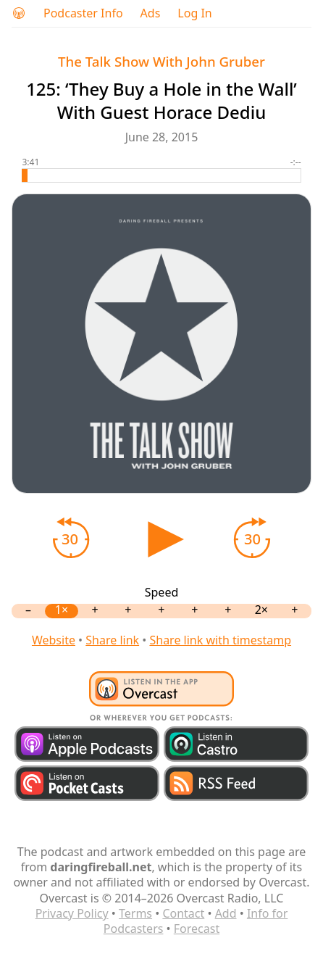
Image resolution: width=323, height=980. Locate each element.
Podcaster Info (83, 13)
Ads (151, 13)
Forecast (197, 929)
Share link (112, 640)
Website (54, 640)
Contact (183, 913)
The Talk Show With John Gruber (161, 61)
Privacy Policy (72, 913)
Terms (135, 913)
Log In (194, 13)
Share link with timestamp (220, 640)
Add (226, 913)
